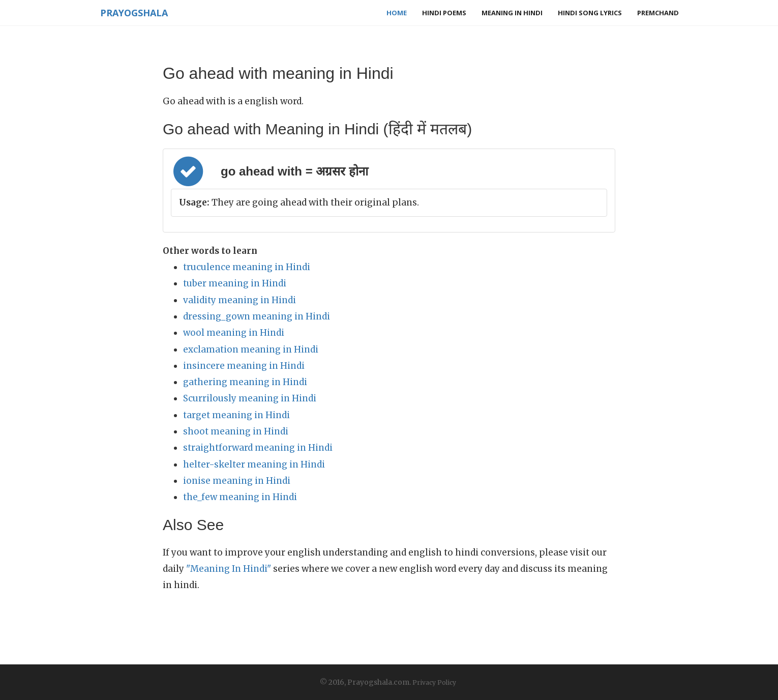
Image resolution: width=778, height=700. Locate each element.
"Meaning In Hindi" (229, 569)
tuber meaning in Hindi (235, 283)
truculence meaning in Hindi (247, 267)
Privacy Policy (434, 682)
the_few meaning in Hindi (240, 497)
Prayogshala (133, 13)
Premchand (658, 13)
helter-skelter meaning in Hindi (254, 464)
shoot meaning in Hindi (236, 431)
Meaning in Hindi (512, 13)
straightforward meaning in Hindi (258, 448)
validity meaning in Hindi (240, 300)
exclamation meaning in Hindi (251, 349)
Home (397, 13)
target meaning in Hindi (236, 415)
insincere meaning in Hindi (244, 366)
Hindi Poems (444, 13)
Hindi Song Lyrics (590, 13)
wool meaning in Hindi (234, 333)
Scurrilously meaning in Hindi (250, 398)
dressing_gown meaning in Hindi (257, 316)
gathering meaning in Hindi (245, 382)
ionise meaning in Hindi (237, 481)
